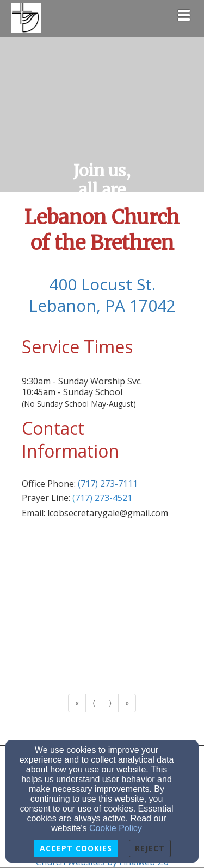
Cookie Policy (116, 828)
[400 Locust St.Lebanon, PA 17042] (102, 296)
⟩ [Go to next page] (110, 703)
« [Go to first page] (77, 703)
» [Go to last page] (127, 703)
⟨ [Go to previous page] (94, 703)
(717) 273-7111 (108, 484)
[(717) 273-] (92, 498)
